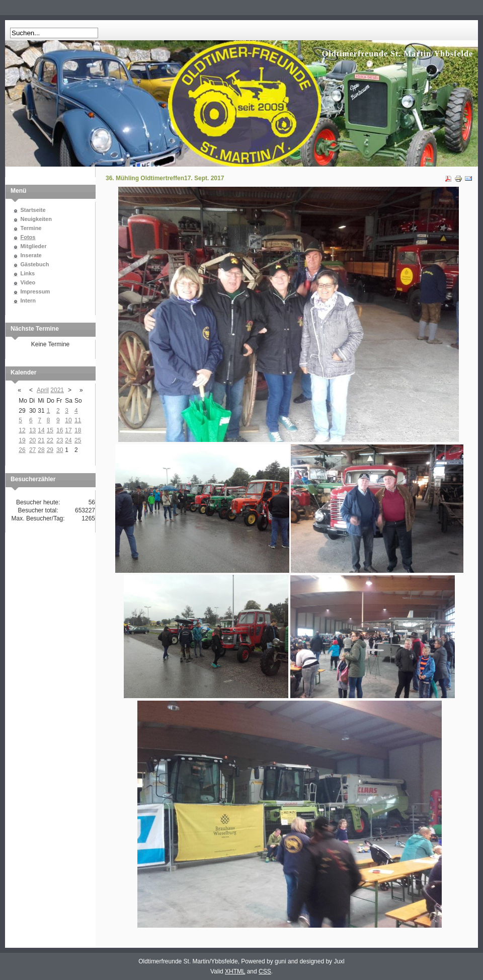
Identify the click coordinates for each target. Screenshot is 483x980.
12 (22, 430)
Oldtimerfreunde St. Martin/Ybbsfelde (397, 54)
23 (60, 440)
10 (68, 420)
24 (68, 440)
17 (68, 430)
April (43, 390)
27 (32, 450)
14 (41, 430)
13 (32, 430)
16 (60, 430)
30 (60, 450)
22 (50, 440)
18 (78, 430)
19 (22, 440)
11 (78, 420)
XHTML (235, 971)
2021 (57, 390)
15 (50, 430)
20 (32, 440)
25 (78, 440)
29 (50, 450)
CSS (265, 971)
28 (41, 450)
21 (41, 440)
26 (22, 450)
